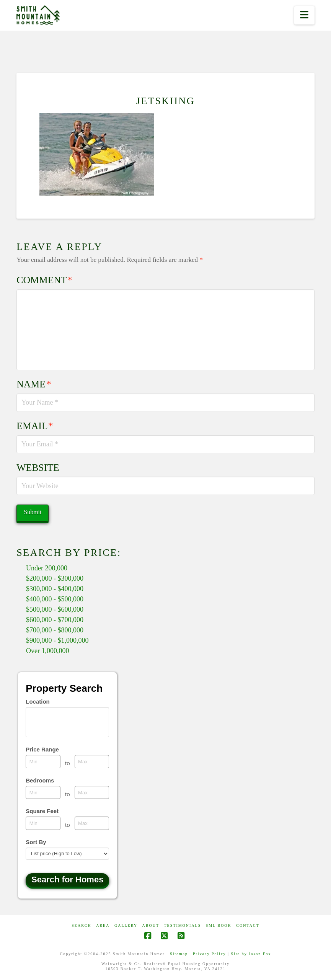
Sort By (36, 842)
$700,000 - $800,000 (55, 630)
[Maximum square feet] (92, 823)
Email (35, 426)
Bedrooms (40, 780)
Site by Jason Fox (251, 954)
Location (38, 702)
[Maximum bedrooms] (92, 792)
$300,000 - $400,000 (55, 589)
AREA (103, 925)
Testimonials (183, 925)
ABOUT (151, 925)
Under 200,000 (47, 568)
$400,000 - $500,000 (55, 599)
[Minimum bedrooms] (43, 792)
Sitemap (179, 954)
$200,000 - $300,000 (55, 578)
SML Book (219, 925)
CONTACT (248, 925)
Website (38, 468)
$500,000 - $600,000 (55, 609)
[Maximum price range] (92, 761)
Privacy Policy (210, 954)
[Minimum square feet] (43, 823)
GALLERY (126, 925)
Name (34, 384)
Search (81, 925)
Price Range (42, 749)
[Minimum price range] (43, 761)
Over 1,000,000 (47, 651)
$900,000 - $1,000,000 (57, 640)
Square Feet (42, 811)
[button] (304, 15)
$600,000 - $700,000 (55, 620)
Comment (44, 280)
